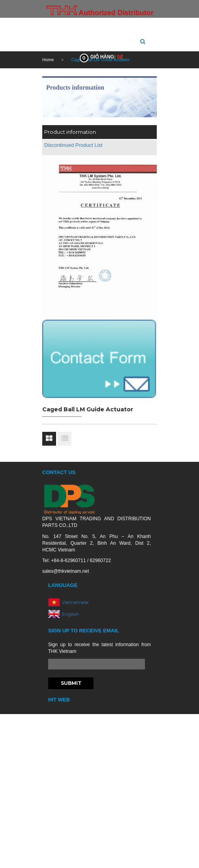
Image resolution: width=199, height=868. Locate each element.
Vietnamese (75, 602)
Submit (71, 683)
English (70, 614)
